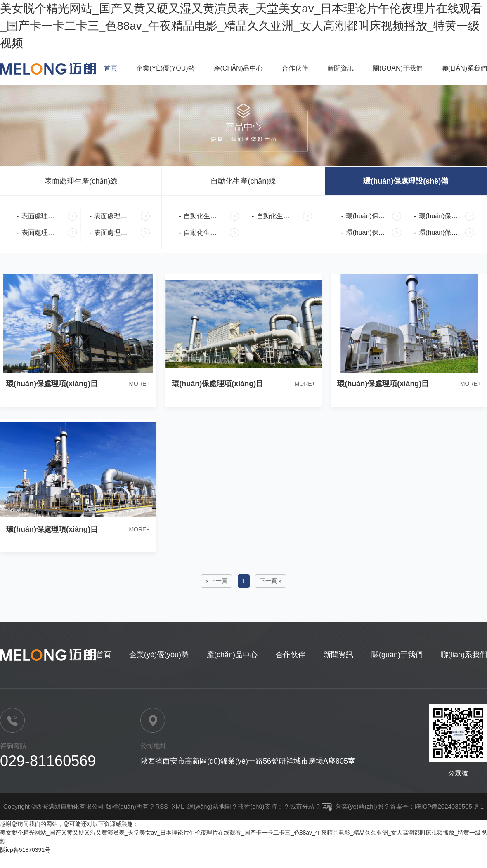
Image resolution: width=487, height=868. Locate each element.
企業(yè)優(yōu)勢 (165, 68)
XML (178, 806)
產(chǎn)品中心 (238, 68)
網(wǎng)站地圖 (209, 806)
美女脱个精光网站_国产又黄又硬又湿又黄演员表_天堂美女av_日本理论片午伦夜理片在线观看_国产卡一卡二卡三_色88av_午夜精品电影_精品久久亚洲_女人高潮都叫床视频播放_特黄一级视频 (241, 26)
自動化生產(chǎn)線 (243, 181)
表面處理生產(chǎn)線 (81, 181)
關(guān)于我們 (398, 68)
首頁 (111, 68)
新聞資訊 (340, 68)
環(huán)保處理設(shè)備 (406, 181)
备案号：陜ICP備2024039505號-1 (437, 806)
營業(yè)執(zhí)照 (352, 806)
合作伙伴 (295, 68)
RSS (162, 806)
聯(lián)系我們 (464, 68)
